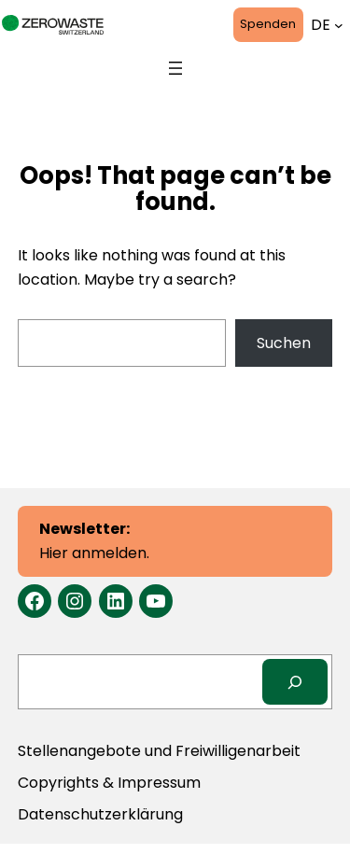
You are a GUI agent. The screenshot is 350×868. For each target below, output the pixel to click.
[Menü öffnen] (175, 68)
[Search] (295, 682)
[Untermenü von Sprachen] (339, 25)
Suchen (284, 343)
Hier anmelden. (94, 541)
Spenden (268, 24)
